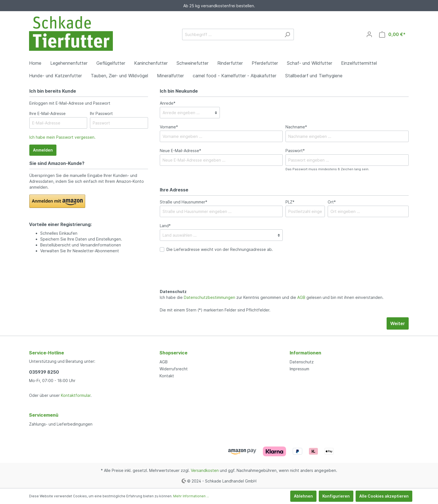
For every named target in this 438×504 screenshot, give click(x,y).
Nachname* (296, 127)
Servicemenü (44, 415)
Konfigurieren (336, 496)
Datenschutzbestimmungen (210, 297)
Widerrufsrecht (174, 369)
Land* (165, 226)
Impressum (299, 369)
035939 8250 (44, 372)
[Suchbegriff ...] (232, 34)
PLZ (290, 202)
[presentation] (202, 277)
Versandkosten (205, 470)
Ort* (332, 202)
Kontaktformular (76, 395)
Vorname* (169, 127)
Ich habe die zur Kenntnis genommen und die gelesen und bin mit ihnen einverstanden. (272, 297)
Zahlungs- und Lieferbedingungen (61, 424)
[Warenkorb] (392, 34)
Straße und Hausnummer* (184, 202)
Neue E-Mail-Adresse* (180, 151)
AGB (301, 297)
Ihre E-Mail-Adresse (47, 113)
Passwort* (295, 151)
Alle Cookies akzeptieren (384, 496)
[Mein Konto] (369, 34)
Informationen (305, 353)
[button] (57, 201)
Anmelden (43, 150)
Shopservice (173, 353)
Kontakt (167, 376)
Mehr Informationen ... (191, 496)
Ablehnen (303, 496)
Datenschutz (302, 362)
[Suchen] (287, 34)
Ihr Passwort (101, 113)
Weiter (398, 323)
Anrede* (168, 103)
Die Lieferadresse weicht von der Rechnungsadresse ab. (220, 249)
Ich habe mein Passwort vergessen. (62, 137)
